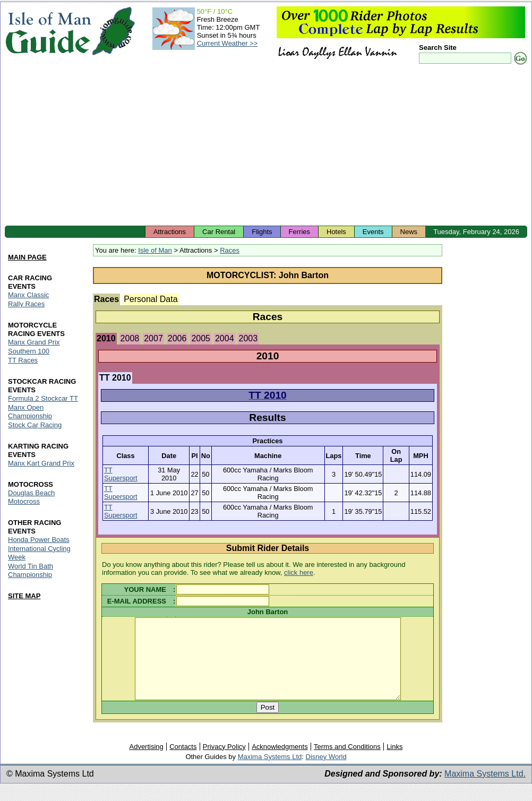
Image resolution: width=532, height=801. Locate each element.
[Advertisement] (266, 146)
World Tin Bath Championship (31, 570)
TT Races (23, 360)
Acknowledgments (280, 763)
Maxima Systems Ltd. (485, 790)
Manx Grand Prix (34, 342)
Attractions (170, 232)
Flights (262, 232)
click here (299, 572)
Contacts (183, 763)
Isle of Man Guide (48, 31)
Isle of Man (155, 250)
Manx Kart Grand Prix (41, 463)
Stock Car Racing (35, 425)
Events (373, 232)
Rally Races (26, 304)
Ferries (299, 232)
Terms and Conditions (347, 763)
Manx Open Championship (30, 412)
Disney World (326, 773)
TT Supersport (121, 474)
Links (394, 763)
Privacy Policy (224, 763)
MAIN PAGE (27, 257)
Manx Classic (28, 295)
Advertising (146, 763)
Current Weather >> (228, 43)
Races (230, 250)
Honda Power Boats (39, 540)
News (409, 232)
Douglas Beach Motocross (31, 497)
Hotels (336, 232)
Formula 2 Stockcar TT (43, 398)
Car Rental (219, 232)
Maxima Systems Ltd (270, 773)
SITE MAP (24, 596)
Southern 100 (29, 351)
